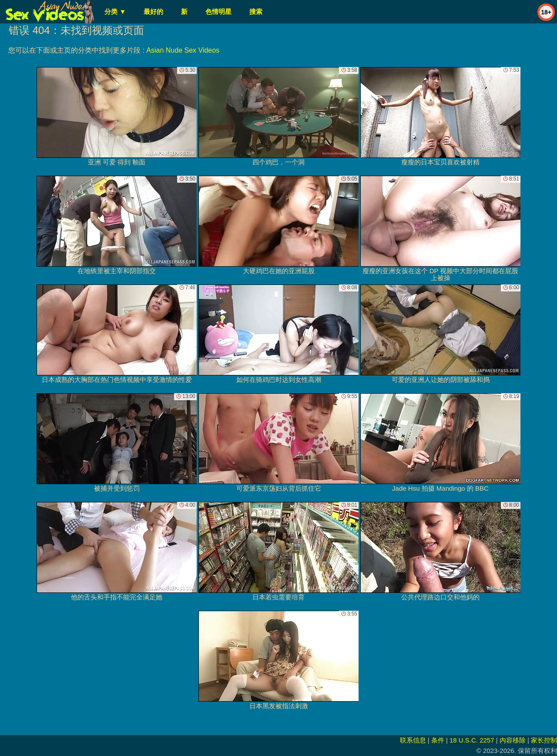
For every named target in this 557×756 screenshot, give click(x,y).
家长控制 (544, 740)
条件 (438, 740)
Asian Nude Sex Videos (183, 50)
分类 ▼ (115, 12)
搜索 (256, 12)
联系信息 (413, 740)
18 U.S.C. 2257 (472, 740)
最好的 (153, 12)
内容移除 (513, 740)
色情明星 (218, 12)
